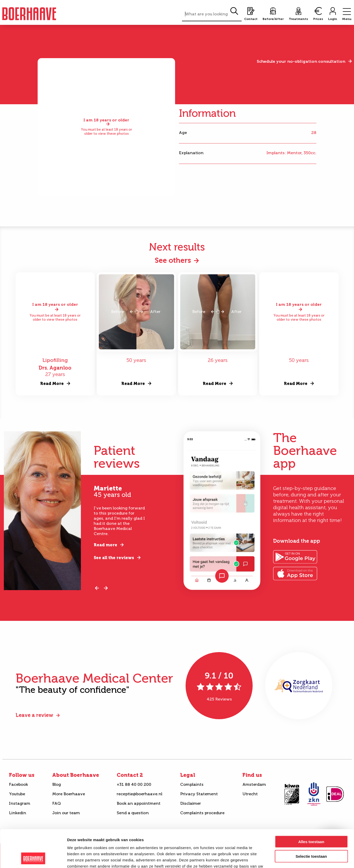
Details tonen (277, 858)
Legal (188, 775)
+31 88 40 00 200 (134, 784)
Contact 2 (130, 775)
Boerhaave (29, 14)
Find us (252, 775)
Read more (105, 545)
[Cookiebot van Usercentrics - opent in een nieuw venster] (33, 858)
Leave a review (34, 715)
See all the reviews (114, 558)
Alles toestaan (311, 806)
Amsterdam (254, 784)
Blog (57, 784)
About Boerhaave (76, 775)
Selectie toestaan (311, 821)
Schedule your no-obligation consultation (301, 61)
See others (173, 260)
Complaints (192, 784)
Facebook (18, 784)
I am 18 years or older (106, 120)
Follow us (22, 775)
